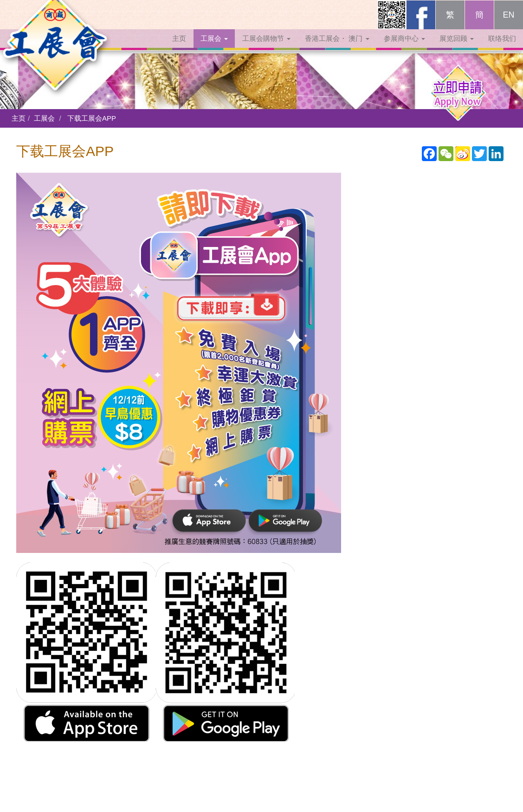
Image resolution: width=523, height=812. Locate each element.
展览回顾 (457, 48)
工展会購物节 (266, 48)
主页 (179, 48)
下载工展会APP (92, 118)
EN (508, 24)
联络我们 (502, 48)
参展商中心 (404, 48)
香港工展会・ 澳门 (337, 48)
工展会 (214, 48)
